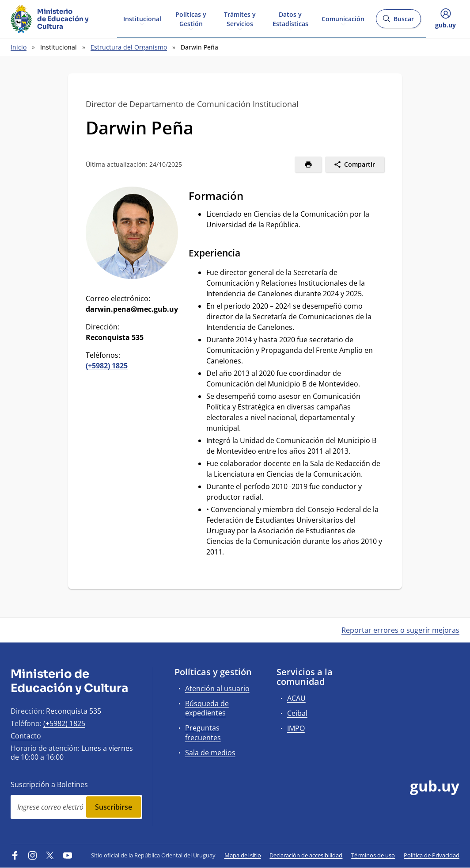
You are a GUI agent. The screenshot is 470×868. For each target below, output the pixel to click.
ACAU (296, 698)
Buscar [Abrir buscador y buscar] (398, 21)
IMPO (296, 728)
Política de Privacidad (432, 855)
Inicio (19, 47)
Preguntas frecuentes (203, 732)
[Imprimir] (308, 164)
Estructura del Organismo (129, 47)
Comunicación (343, 18)
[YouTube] (68, 855)
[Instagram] (33, 855)
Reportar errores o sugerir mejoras (400, 630)
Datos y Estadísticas (290, 19)
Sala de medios (210, 753)
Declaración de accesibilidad (306, 855)
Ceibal (297, 713)
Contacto (26, 736)
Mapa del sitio (243, 855)
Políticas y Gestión (191, 19)
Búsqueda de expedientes (207, 708)
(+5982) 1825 (107, 366)
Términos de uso (373, 855)
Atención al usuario (217, 688)
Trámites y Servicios (240, 19)
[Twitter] (50, 855)
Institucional (142, 18)
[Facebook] (15, 855)
